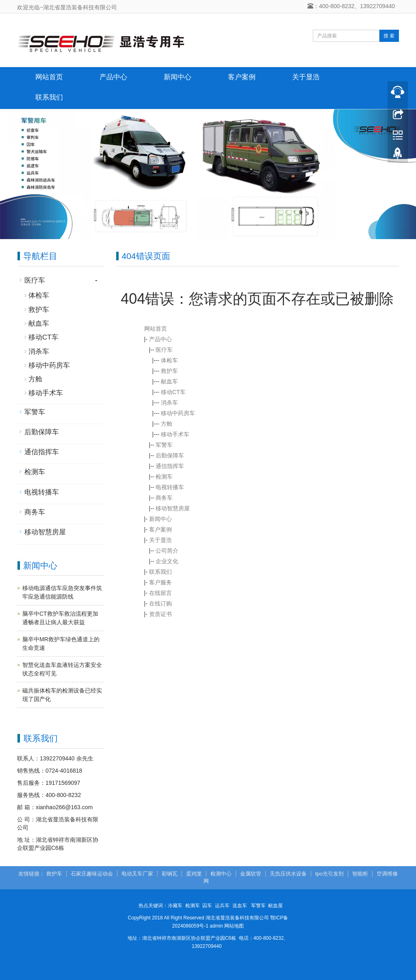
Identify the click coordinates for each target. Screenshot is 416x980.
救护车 (169, 371)
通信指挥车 (170, 466)
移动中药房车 (178, 413)
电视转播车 (170, 487)
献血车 (169, 381)
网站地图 (234, 926)
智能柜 (360, 874)
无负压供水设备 (288, 874)
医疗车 (164, 350)
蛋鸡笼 (194, 874)
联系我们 (49, 97)
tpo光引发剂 (329, 874)
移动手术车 (175, 434)
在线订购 (160, 603)
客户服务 (160, 582)
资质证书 (160, 614)
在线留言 (160, 593)
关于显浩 (306, 77)
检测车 (164, 477)
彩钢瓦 (170, 874)
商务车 (164, 498)
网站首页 (49, 77)
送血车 (240, 906)
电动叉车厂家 (137, 874)
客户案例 (242, 77)
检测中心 (221, 874)
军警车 (164, 445)
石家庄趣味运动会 (92, 874)
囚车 (207, 906)
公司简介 (167, 551)
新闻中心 (178, 77)
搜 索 (389, 36)
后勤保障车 (170, 455)
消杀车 (169, 403)
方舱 (167, 424)
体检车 (169, 360)
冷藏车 (175, 906)
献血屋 (275, 906)
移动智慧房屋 (173, 508)
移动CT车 (173, 392)
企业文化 (167, 561)
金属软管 (251, 874)
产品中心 (113, 77)
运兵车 (222, 906)
